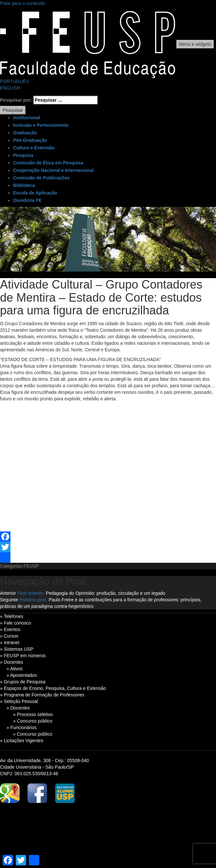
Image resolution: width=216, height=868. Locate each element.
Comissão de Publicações (41, 178)
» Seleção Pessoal (19, 701)
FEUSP (31, 566)
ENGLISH (10, 88)
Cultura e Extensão (34, 148)
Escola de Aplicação (35, 193)
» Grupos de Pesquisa (23, 682)
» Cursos (9, 636)
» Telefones (12, 616)
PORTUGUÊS (14, 81)
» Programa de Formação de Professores (42, 695)
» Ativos (15, 669)
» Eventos (10, 629)
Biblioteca (24, 185)
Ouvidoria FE (27, 200)
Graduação (25, 133)
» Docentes (12, 662)
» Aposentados (22, 675)
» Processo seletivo (33, 714)
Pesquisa (23, 155)
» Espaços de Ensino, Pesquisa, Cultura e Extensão (53, 688)
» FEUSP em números (23, 656)
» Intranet (10, 643)
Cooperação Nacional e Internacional (53, 170)
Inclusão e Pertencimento (41, 125)
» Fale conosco (16, 623)
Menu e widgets (195, 44)
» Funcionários (22, 727)
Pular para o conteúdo (23, 3)
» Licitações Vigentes (22, 741)
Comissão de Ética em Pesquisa (48, 163)
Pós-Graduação (30, 140)
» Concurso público (33, 721)
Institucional (27, 118)
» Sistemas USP (17, 649)
